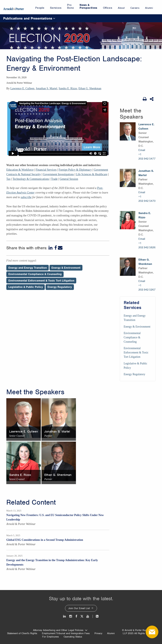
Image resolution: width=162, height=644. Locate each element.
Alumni (111, 633)
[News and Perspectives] (96, 616)
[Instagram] (71, 616)
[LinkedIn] (51, 248)
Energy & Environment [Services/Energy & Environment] (137, 327)
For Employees (51, 637)
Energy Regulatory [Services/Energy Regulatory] (134, 374)
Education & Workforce (20, 170)
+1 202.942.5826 (147, 245)
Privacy (98, 633)
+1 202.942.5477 (147, 156)
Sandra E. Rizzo (68, 88)
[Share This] (152, 99)
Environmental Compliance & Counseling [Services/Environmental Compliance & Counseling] (132, 337)
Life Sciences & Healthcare (92, 174)
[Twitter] (82, 616)
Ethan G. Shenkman (90, 88)
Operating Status (73, 637)
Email (142, 150)
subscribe (26, 197)
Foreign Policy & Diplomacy (75, 170)
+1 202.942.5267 (147, 287)
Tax (8, 179)
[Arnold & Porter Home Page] (14, 7)
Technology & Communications (31, 179)
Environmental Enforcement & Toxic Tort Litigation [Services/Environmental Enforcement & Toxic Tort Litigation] (136, 352)
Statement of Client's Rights (22, 633)
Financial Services (46, 170)
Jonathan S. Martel (46, 88)
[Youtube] (88, 616)
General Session (69, 179)
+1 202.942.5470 (147, 199)
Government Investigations (58, 174)
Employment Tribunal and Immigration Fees (66, 633)
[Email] (60, 248)
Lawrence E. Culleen (22, 88)
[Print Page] (145, 99)
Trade (54, 179)
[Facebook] (56, 248)
